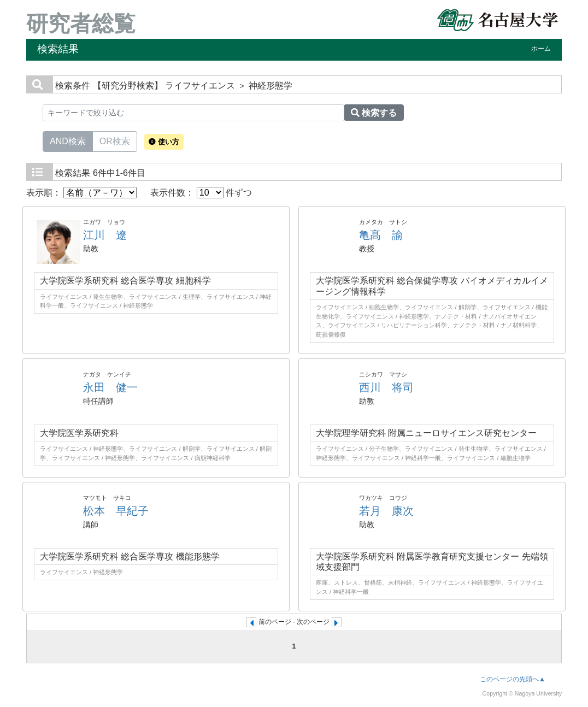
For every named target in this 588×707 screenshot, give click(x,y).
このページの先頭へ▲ (513, 679)
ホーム (541, 49)
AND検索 (68, 140)
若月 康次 (386, 511)
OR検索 (115, 140)
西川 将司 (386, 387)
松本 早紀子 (116, 511)
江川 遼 (105, 235)
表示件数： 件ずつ (201, 193)
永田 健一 (110, 387)
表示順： (81, 193)
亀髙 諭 (381, 235)
